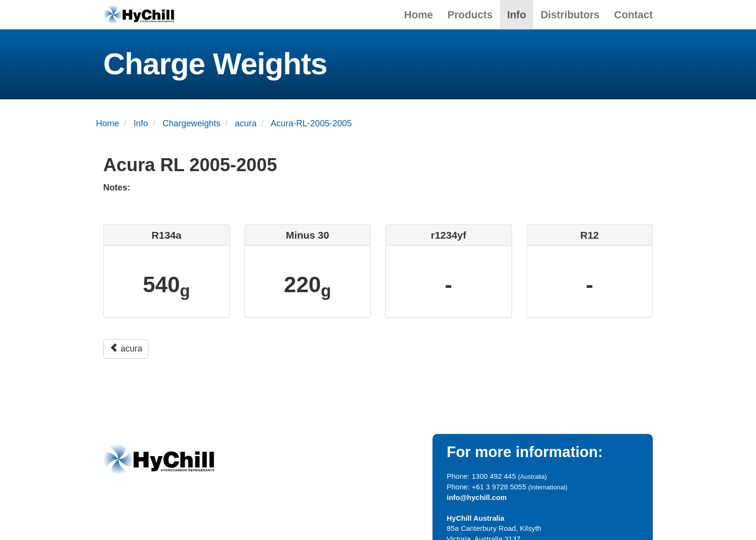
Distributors (570, 15)
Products (470, 15)
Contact (634, 15)
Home (418, 15)
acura (126, 348)
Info (517, 15)
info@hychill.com (477, 497)
